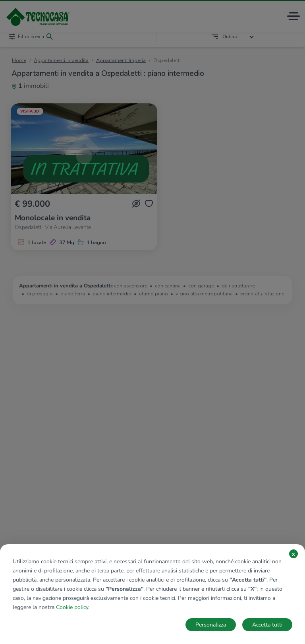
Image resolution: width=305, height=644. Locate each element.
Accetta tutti (267, 625)
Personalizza (211, 625)
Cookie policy (72, 607)
